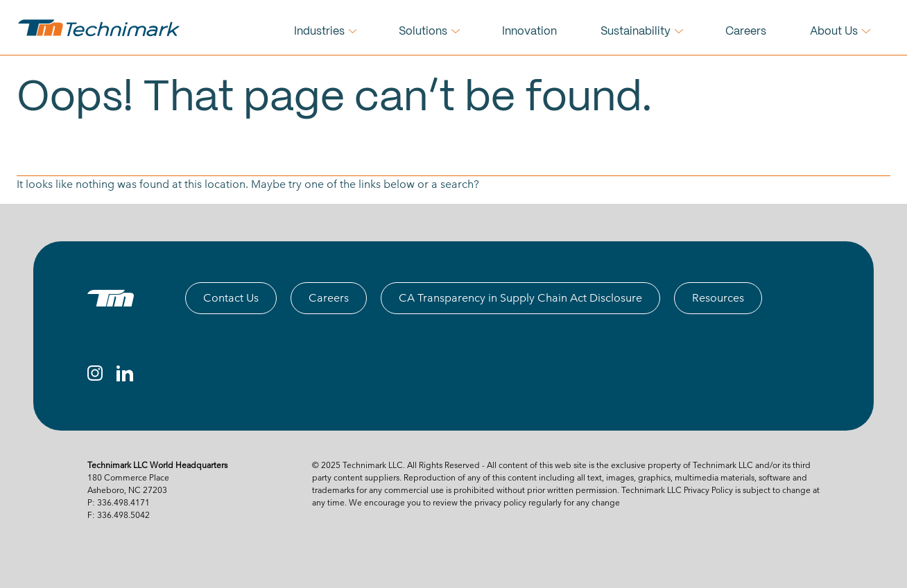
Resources (718, 298)
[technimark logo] (101, 28)
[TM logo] (111, 298)
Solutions (423, 32)
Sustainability (636, 32)
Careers (746, 32)
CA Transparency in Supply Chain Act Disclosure (520, 298)
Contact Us (231, 298)
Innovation (529, 32)
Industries (319, 32)
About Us (834, 32)
